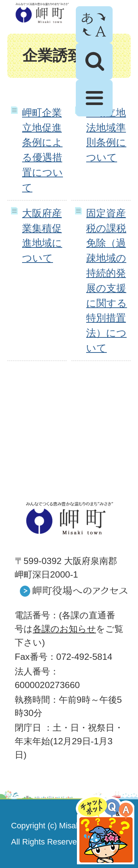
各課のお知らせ (64, 629)
